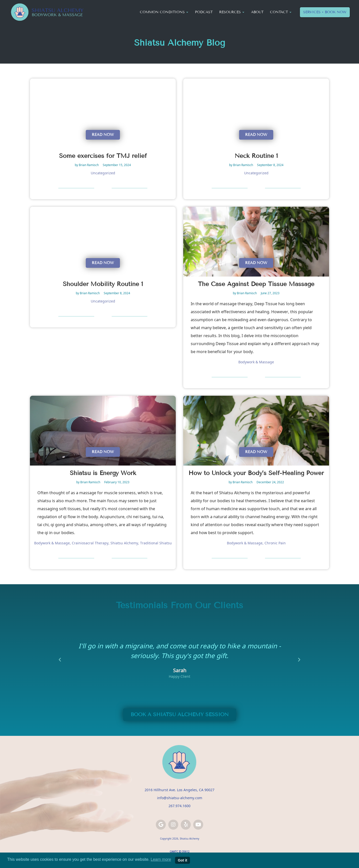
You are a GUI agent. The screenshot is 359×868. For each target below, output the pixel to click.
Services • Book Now (325, 12)
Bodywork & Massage (256, 362)
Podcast (204, 12)
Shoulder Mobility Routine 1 (103, 284)
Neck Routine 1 (256, 156)
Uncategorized (103, 173)
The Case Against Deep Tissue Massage (256, 284)
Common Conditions (164, 12)
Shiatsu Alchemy (124, 543)
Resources (232, 12)
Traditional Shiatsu (156, 543)
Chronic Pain (275, 543)
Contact (281, 12)
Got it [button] (182, 860)
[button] (60, 660)
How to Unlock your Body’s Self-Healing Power (256, 473)
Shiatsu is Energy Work (103, 473)
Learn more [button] (161, 859)
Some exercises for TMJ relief (103, 156)
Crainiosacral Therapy (90, 543)
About (257, 12)
